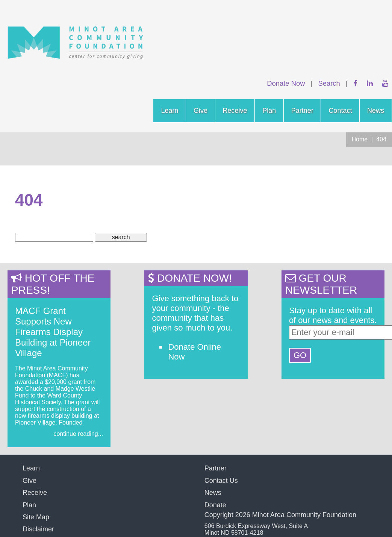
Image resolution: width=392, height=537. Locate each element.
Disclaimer (38, 529)
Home (360, 139)
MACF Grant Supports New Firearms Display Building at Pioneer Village (53, 332)
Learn (170, 111)
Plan (269, 111)
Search (329, 83)
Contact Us (221, 481)
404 (381, 139)
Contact (340, 111)
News (376, 111)
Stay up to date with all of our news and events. (333, 315)
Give (201, 111)
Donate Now (286, 83)
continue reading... (78, 434)
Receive (235, 111)
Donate (215, 505)
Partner (302, 111)
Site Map (36, 517)
